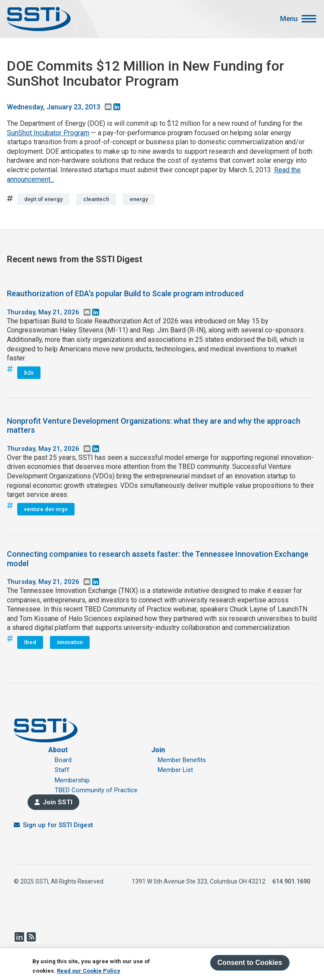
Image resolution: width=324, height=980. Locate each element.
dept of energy (43, 199)
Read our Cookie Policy (89, 971)
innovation (70, 642)
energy (139, 199)
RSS (31, 937)
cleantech (96, 199)
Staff (62, 770)
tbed (30, 642)
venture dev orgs (46, 509)
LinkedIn (19, 937)
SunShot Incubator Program (48, 133)
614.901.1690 (291, 881)
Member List (175, 770)
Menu (289, 19)
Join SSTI (58, 802)
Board (63, 760)
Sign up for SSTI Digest (58, 825)
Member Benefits (182, 760)
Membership (72, 780)
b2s (29, 373)
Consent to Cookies (250, 963)
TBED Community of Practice (96, 790)
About (58, 750)
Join (158, 750)
